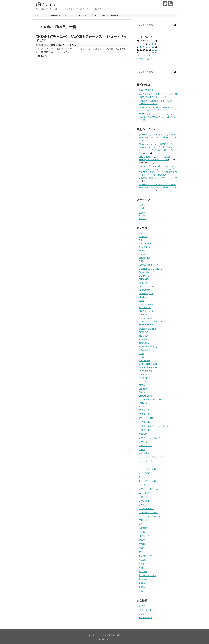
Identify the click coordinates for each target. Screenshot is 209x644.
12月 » (148, 59)
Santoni (142, 392)
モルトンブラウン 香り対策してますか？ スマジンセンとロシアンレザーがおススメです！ (157, 169)
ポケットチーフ (146, 509)
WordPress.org (146, 618)
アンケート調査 (146, 418)
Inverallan (143, 339)
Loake (142, 357)
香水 (141, 591)
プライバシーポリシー (115, 635)
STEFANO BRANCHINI (150, 399)
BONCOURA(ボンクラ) (150, 265)
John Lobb (144, 343)
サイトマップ (82, 15)
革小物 (142, 564)
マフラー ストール (148, 512)
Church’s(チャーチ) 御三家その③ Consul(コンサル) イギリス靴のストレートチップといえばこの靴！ (157, 147)
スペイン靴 (144, 473)
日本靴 (142, 532)
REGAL (142, 385)
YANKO (142, 406)
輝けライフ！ (48, 4)
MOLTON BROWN (148, 364)
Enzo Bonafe (145, 308)
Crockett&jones (146, 293)
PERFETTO (144, 378)
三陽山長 (143, 520)
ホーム (87, 635)
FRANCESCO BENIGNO (151, 322)
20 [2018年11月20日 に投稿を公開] (141, 53)
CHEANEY (58, 45)
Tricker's (143, 403)
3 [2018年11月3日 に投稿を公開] (152, 44)
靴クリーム (144, 579)
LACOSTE (144, 350)
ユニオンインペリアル (150, 516)
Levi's (141, 354)
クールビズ (144, 442)
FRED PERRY (146, 325)
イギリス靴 (70, 45)
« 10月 (140, 59)
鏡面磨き (143, 560)
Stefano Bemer (146, 396)
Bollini (142, 261)
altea (141, 251)
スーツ (142, 477)
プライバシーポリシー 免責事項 (104, 15)
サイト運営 (144, 453)
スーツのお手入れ (147, 481)
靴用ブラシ (144, 583)
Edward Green (146, 304)
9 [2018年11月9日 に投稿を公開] (149, 47)
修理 (141, 524)
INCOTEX (144, 336)
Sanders (143, 389)
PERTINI (143, 382)
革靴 (141, 568)
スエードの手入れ (147, 469)
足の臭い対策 (145, 556)
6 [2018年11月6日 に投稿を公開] (140, 47)
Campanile (144, 272)
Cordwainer (144, 290)
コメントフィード (147, 614)
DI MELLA (144, 297)
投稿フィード (145, 610)
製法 (141, 552)
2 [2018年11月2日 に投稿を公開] (149, 44)
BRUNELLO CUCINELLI (151, 269)
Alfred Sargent (146, 244)
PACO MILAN (145, 371)
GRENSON (144, 332)
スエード (143, 465)
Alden (141, 240)
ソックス (143, 485)
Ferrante (143, 315)
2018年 (142, 216)
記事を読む (41, 56)
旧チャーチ (144, 536)
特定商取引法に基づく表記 (63, 15)
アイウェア (144, 410)
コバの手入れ (145, 446)
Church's (143, 283)
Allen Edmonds (146, 247)
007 (141, 233)
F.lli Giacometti (146, 311)
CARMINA (144, 276)
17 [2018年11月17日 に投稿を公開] (153, 50)
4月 (143, 208)
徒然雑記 (143, 528)
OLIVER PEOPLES (148, 368)
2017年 (142, 219)
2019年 (142, 213)
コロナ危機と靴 (146, 90)
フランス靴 (144, 501)
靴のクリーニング (147, 575)
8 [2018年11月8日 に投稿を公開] (146, 47)
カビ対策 (143, 434)
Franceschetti (145, 318)
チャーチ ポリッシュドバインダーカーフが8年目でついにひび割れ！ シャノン (158, 137)
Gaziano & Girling (147, 329)
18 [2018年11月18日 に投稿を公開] (156, 50)
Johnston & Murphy (148, 346)
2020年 (142, 205)
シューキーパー (146, 461)
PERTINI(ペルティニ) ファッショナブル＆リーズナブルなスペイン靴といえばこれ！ (158, 117)
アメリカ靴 (144, 414)
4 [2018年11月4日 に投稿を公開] (155, 44)
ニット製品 (144, 493)
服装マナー (144, 540)
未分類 (142, 544)
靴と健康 (143, 572)
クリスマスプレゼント (150, 438)
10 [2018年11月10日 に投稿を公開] (153, 47)
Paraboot (143, 375)
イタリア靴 (144, 430)
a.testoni (143, 237)
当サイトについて (41, 15)
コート (142, 449)
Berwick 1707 (145, 258)
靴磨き (142, 587)
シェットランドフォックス (152, 457)
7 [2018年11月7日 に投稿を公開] (143, 47)
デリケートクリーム (148, 489)
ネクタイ (143, 497)
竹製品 (142, 548)
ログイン (143, 606)
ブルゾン (143, 505)
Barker (142, 254)
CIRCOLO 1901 (146, 286)
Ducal (141, 301)
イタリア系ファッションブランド (155, 426)
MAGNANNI (145, 361)
